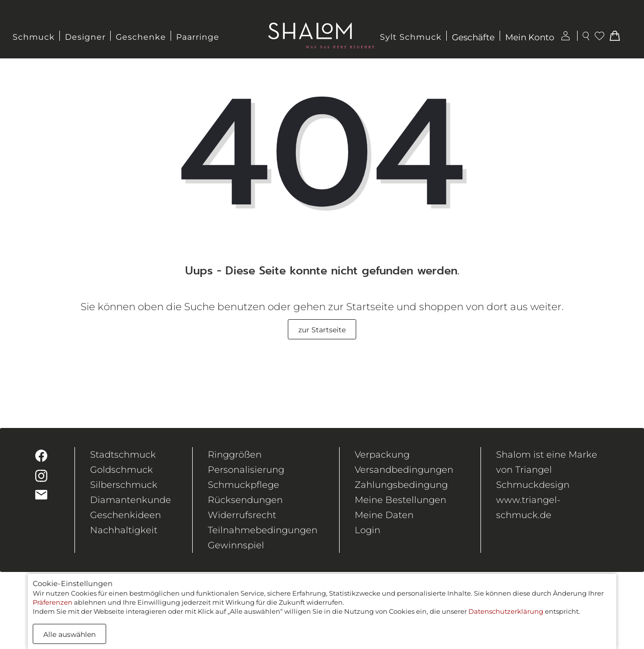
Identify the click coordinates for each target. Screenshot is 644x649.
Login (368, 530)
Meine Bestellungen (400, 500)
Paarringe (198, 37)
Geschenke (141, 37)
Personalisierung (246, 470)
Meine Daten (384, 515)
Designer (85, 37)
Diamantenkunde (131, 500)
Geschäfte (473, 37)
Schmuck (34, 37)
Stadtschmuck (123, 455)
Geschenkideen (126, 515)
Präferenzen (53, 602)
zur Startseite (322, 330)
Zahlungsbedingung (401, 485)
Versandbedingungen (404, 470)
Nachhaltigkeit (124, 530)
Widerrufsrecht (242, 515)
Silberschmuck (124, 485)
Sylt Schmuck (411, 37)
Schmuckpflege (244, 485)
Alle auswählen (69, 634)
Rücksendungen (245, 500)
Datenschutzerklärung (506, 611)
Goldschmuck (122, 470)
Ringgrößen (235, 455)
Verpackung (382, 455)
